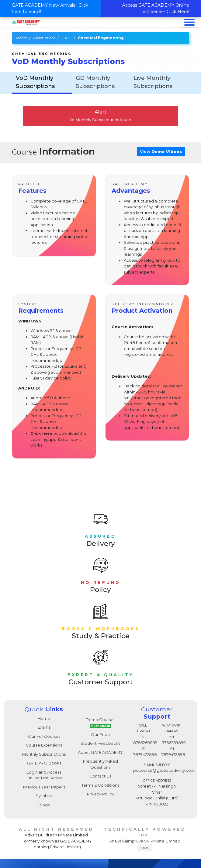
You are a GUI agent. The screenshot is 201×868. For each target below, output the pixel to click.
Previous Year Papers (44, 787)
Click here (41, 433)
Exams (44, 727)
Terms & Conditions (100, 785)
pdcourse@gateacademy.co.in (164, 770)
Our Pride (100, 734)
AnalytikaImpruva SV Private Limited (145, 841)
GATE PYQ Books (44, 763)
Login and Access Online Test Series (44, 775)
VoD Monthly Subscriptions (35, 82)
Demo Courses (100, 723)
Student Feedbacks (100, 743)
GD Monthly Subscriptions (95, 82)
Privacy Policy (100, 794)
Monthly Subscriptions (36, 38)
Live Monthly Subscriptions (153, 82)
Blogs (44, 805)
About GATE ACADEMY (100, 752)
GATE (67, 38)
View (161, 151)
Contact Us (100, 776)
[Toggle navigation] (189, 22)
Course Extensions (44, 745)
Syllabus (44, 796)
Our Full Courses (44, 736)
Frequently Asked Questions (100, 764)
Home (44, 718)
